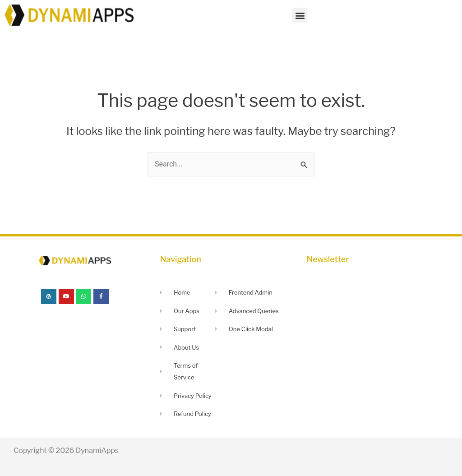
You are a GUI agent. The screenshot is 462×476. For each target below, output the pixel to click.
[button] (300, 15)
